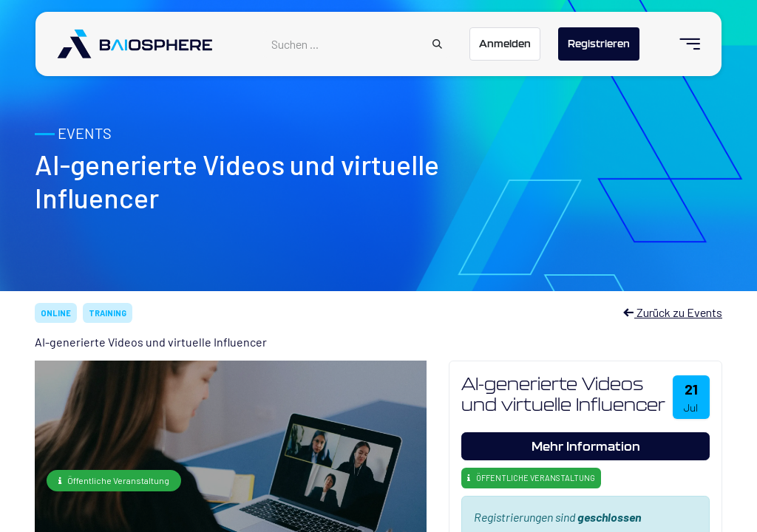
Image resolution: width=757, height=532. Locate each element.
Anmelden (505, 44)
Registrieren (599, 44)
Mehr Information (586, 446)
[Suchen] (437, 44)
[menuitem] (683, 44)
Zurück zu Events (672, 312)
